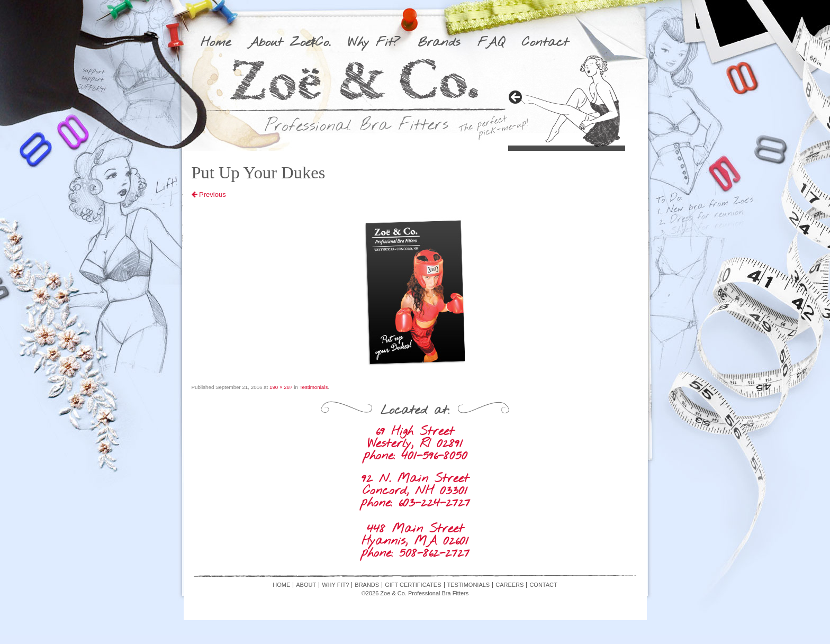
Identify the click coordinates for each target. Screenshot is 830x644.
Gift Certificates (413, 585)
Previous (209, 194)
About (306, 585)
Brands (439, 43)
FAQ (491, 43)
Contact (545, 43)
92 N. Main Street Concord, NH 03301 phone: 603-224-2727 (415, 491)
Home (216, 43)
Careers (509, 585)
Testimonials (314, 387)
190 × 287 (281, 387)
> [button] (516, 98)
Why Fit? (374, 43)
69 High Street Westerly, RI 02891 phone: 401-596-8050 (415, 444)
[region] (567, 101)
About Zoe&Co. (289, 43)
